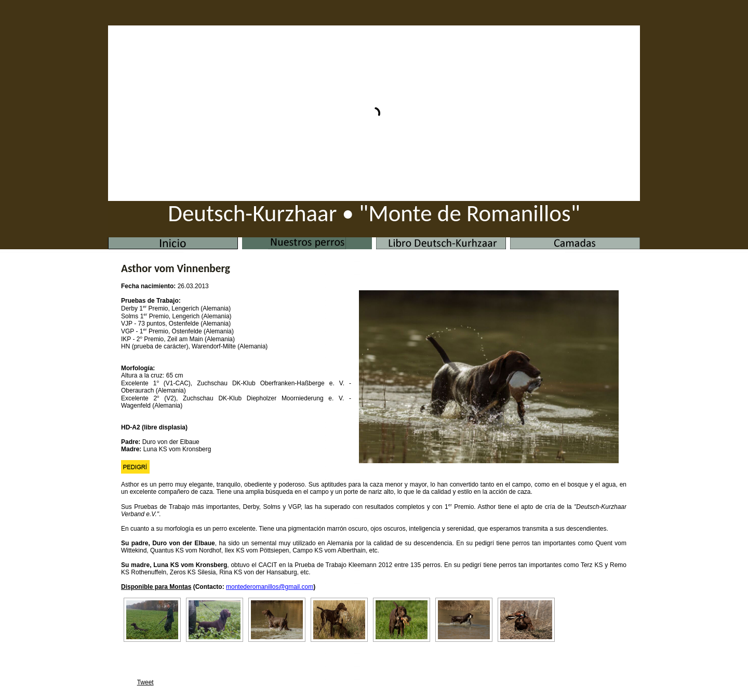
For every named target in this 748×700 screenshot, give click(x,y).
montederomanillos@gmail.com (270, 587)
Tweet (145, 682)
